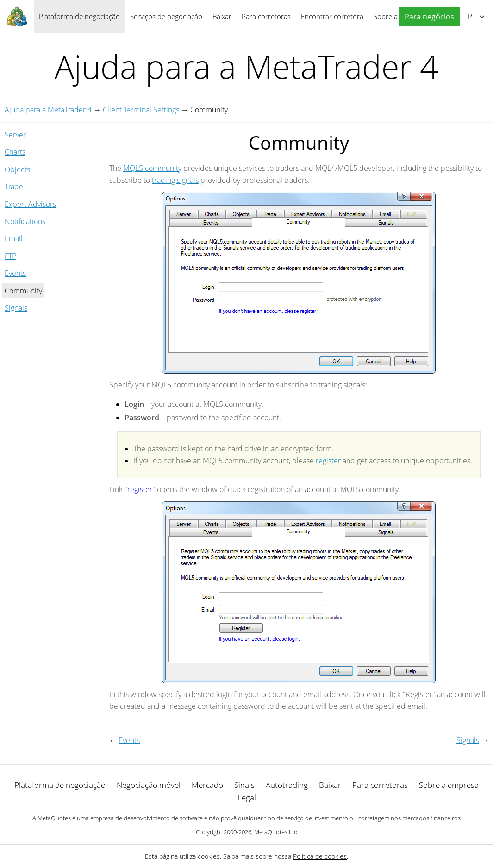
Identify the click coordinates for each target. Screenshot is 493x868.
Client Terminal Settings (141, 110)
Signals (16, 308)
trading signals (175, 180)
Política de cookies (320, 856)
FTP (10, 256)
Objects (17, 169)
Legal (247, 797)
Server (15, 135)
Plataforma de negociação (79, 16)
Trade (14, 187)
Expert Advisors (30, 204)
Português (471, 16)
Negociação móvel (149, 785)
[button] (427, 17)
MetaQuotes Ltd (276, 832)
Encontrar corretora (332, 16)
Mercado (207, 785)
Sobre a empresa (449, 785)
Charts (15, 152)
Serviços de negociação (166, 16)
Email (14, 238)
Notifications (25, 221)
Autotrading (287, 785)
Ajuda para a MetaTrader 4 (48, 110)
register (328, 461)
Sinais (244, 785)
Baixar (222, 16)
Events (15, 273)
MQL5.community (152, 168)
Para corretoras (266, 16)
